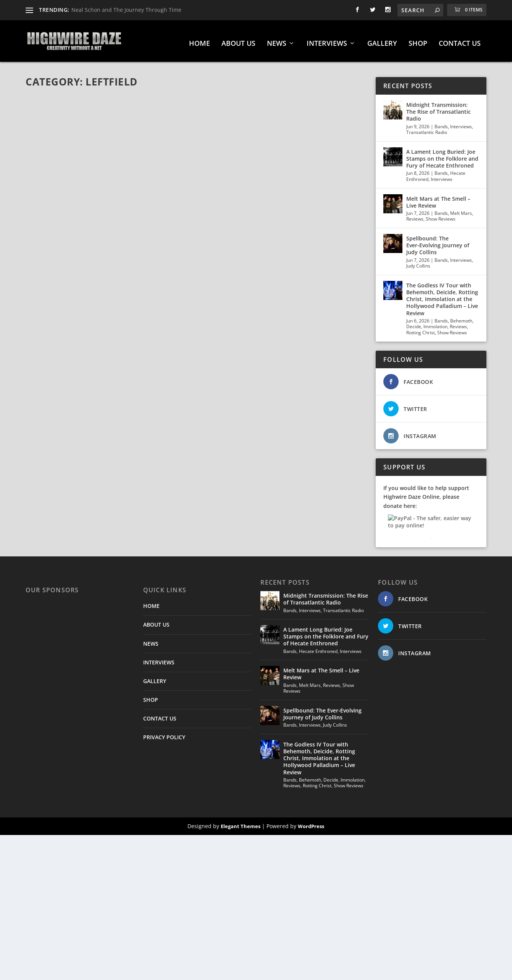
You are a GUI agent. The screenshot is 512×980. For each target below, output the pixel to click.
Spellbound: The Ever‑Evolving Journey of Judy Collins (438, 242)
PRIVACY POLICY (164, 734)
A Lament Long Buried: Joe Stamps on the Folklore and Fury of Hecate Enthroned (442, 155)
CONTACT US (460, 40)
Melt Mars (461, 210)
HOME (199, 40)
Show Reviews (441, 215)
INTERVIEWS (327, 40)
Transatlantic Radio (427, 129)
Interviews (461, 123)
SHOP (418, 40)
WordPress (311, 823)
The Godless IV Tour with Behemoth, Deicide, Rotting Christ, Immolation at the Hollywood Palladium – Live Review (442, 296)
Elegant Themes (241, 823)
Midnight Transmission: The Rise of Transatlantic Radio (439, 108)
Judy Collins (418, 262)
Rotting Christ (421, 329)
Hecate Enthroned (318, 648)
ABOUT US (238, 40)
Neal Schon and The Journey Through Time (126, 10)
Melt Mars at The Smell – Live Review (438, 199)
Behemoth (461, 317)
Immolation (435, 323)
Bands (441, 123)
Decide (414, 323)
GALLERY (382, 40)
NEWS (277, 40)
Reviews (415, 215)
